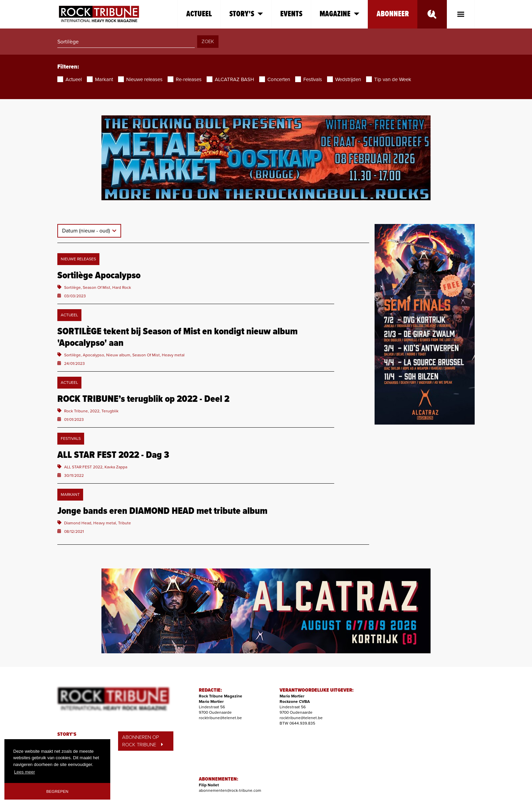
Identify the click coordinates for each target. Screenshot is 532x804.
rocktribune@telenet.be (220, 718)
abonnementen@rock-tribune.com (230, 790)
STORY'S (67, 734)
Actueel (199, 14)
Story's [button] (246, 14)
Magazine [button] (339, 14)
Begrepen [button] (58, 791)
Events (291, 14)
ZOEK (208, 41)
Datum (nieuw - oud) (87, 231)
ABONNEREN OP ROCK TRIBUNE (142, 741)
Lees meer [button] (25, 772)
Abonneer (393, 14)
